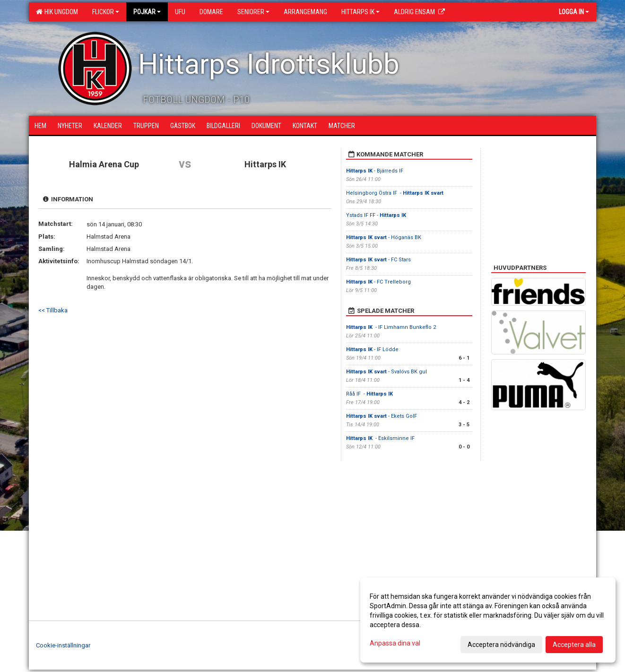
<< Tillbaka (53, 310)
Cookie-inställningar (63, 645)
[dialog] (488, 620)
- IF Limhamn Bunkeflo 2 (391, 327)
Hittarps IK (360, 12)
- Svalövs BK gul (386, 372)
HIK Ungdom (57, 12)
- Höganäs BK (384, 237)
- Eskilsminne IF (381, 438)
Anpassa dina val (395, 643)
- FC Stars (379, 260)
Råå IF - (370, 394)
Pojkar (147, 12)
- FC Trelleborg (378, 282)
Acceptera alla (574, 645)
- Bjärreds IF (375, 171)
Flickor (106, 12)
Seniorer (253, 12)
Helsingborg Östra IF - (395, 193)
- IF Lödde (372, 349)
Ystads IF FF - (376, 215)
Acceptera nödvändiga (501, 645)
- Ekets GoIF (382, 416)
